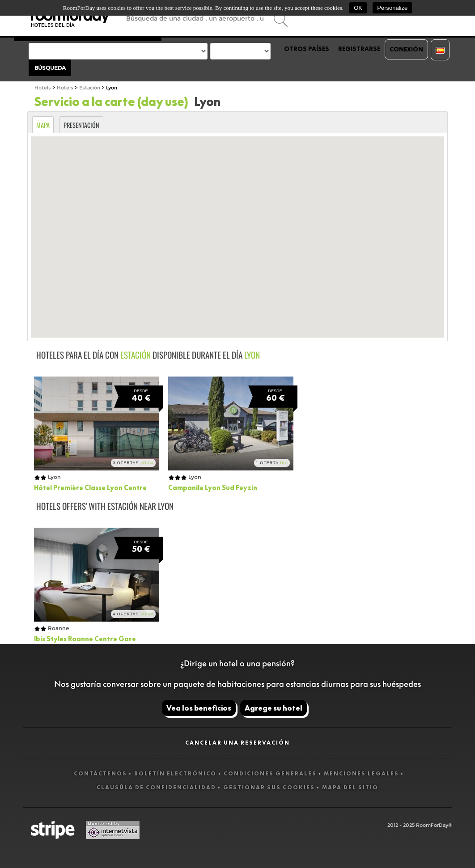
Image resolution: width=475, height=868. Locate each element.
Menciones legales (361, 773)
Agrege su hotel (274, 708)
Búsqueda (50, 68)
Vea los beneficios (199, 708)
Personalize (392, 8)
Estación (90, 88)
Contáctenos (100, 773)
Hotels (43, 88)
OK (358, 8)
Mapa (43, 125)
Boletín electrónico (175, 773)
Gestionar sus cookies (269, 787)
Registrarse (359, 49)
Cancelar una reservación (237, 743)
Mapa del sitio (350, 787)
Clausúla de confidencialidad (156, 787)
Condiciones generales (270, 773)
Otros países (307, 49)
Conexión (406, 49)
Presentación (81, 125)
